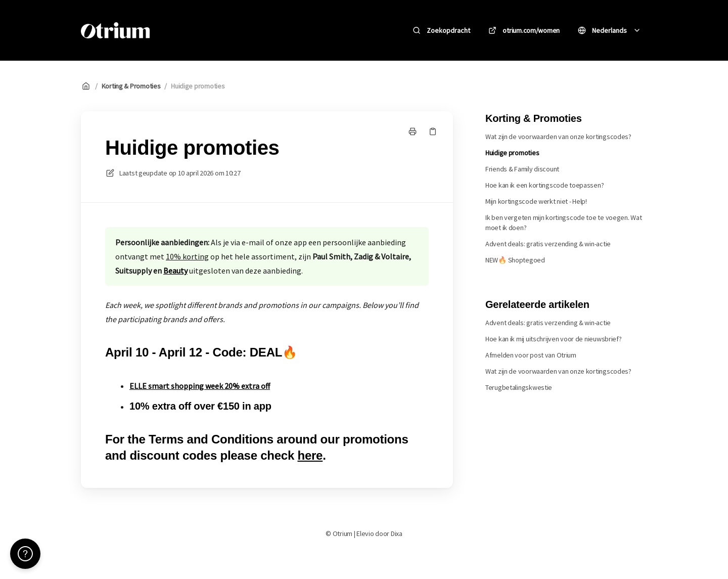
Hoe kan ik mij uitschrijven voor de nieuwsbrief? (554, 339)
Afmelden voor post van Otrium (531, 355)
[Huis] (115, 30)
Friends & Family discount (522, 169)
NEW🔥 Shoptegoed (515, 260)
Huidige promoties (198, 86)
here (310, 455)
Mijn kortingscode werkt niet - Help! (536, 201)
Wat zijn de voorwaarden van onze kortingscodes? (558, 137)
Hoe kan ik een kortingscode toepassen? (544, 185)
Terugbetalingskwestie (519, 387)
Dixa (397, 533)
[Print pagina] (413, 131)
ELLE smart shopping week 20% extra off (200, 386)
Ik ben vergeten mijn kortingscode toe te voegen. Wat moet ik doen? (563, 222)
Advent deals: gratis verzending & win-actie (548, 244)
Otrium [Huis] (181, 30)
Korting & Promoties (131, 86)
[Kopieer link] (433, 131)
